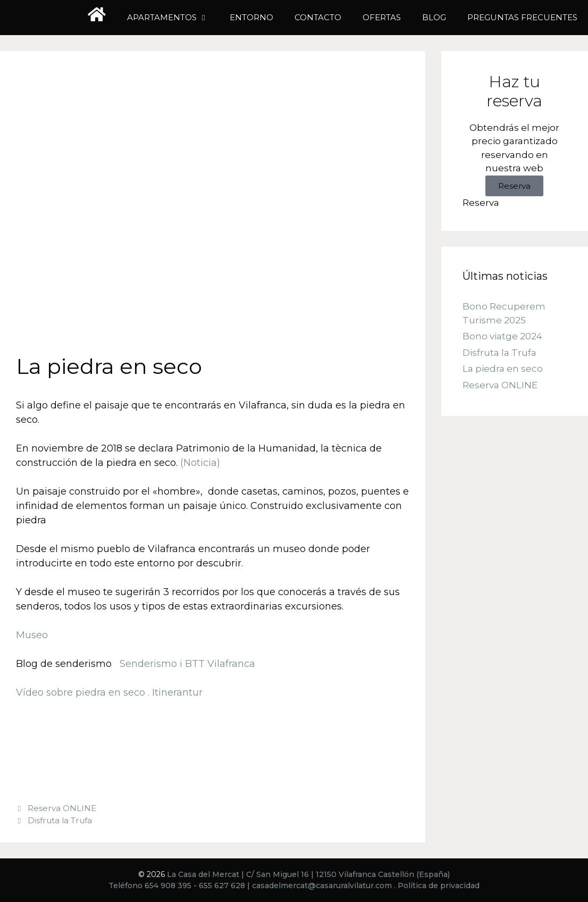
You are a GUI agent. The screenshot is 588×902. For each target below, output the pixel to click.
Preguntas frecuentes (522, 17)
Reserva (514, 186)
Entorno (251, 17)
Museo (32, 635)
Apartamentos (173, 18)
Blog (434, 17)
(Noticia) (200, 463)
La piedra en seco (503, 369)
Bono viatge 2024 (502, 337)
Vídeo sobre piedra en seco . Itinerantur (109, 692)
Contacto (318, 17)
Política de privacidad (439, 886)
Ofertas (382, 17)
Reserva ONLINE (62, 808)
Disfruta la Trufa (60, 820)
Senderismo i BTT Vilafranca (186, 664)
